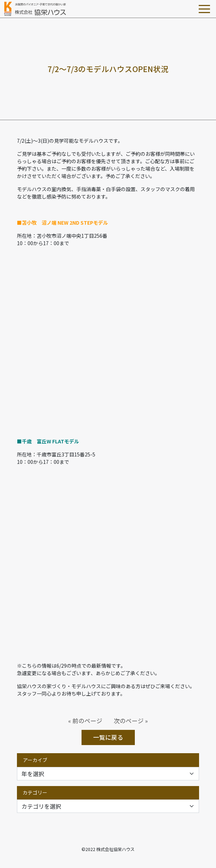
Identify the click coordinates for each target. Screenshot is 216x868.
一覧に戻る (108, 737)
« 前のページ (85, 721)
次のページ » (131, 721)
